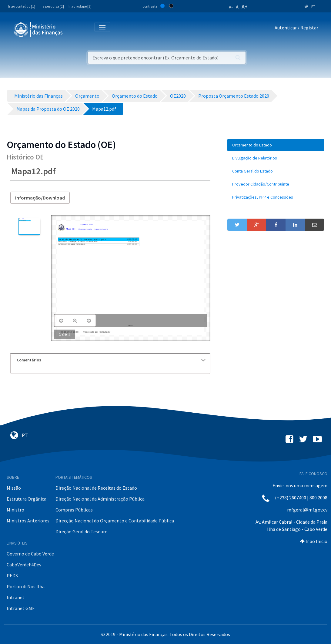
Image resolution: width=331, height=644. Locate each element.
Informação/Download (40, 198)
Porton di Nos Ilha (26, 586)
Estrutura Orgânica (27, 499)
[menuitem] (276, 145)
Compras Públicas (74, 510)
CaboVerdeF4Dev (24, 565)
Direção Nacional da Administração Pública (100, 499)
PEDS (12, 575)
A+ (245, 7)
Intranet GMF (21, 608)
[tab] (110, 360)
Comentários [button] (111, 360)
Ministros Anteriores (28, 521)
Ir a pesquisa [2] (52, 6)
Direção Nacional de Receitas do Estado (96, 488)
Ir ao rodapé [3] (80, 6)
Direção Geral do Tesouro (82, 532)
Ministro (15, 510)
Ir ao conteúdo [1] (22, 6)
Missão (14, 488)
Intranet (16, 597)
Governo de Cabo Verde (30, 554)
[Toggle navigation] (72, 29)
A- (231, 7)
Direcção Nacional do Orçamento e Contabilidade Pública (115, 521)
